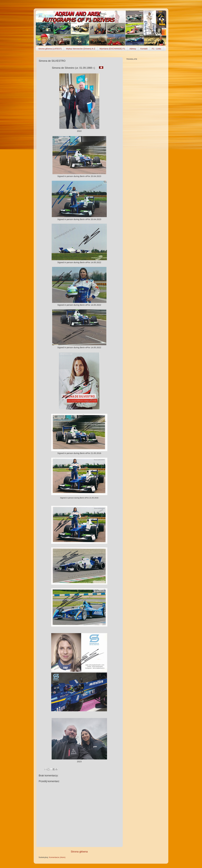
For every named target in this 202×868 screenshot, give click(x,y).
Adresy (133, 49)
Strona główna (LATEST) (50, 49)
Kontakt (144, 49)
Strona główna (79, 852)
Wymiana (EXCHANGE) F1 (112, 49)
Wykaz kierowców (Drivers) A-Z (81, 49)
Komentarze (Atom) (57, 857)
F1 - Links (157, 49)
